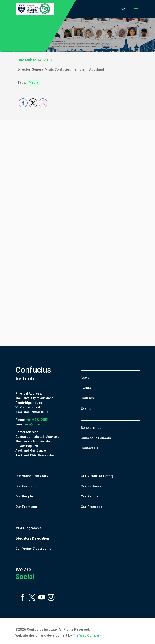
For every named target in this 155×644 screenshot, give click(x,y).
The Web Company (87, 635)
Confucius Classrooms (33, 549)
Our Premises (26, 507)
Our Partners (26, 486)
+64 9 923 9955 (37, 420)
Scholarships (91, 428)
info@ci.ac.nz (35, 424)
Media (33, 82)
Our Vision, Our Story (32, 476)
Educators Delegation (32, 538)
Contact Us (89, 448)
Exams (86, 408)
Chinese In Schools (96, 438)
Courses (87, 398)
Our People (24, 496)
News (85, 378)
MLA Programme (29, 528)
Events (86, 388)
